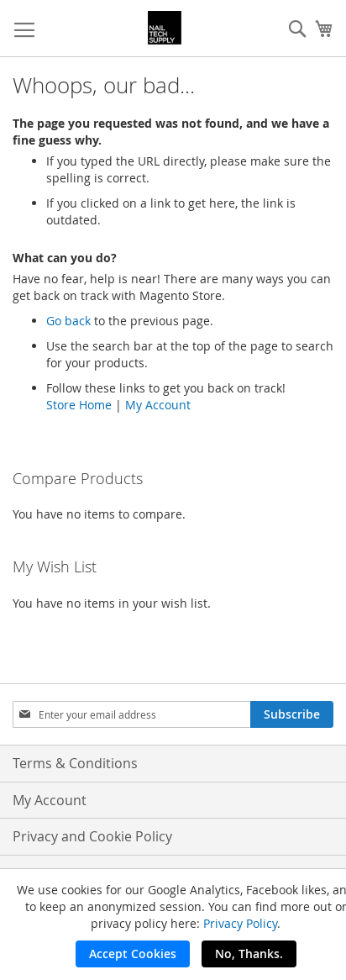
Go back (68, 321)
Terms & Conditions (75, 763)
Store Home (79, 405)
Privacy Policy (240, 923)
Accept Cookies (133, 954)
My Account (158, 405)
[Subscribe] (292, 714)
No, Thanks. (249, 954)
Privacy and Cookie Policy (92, 836)
